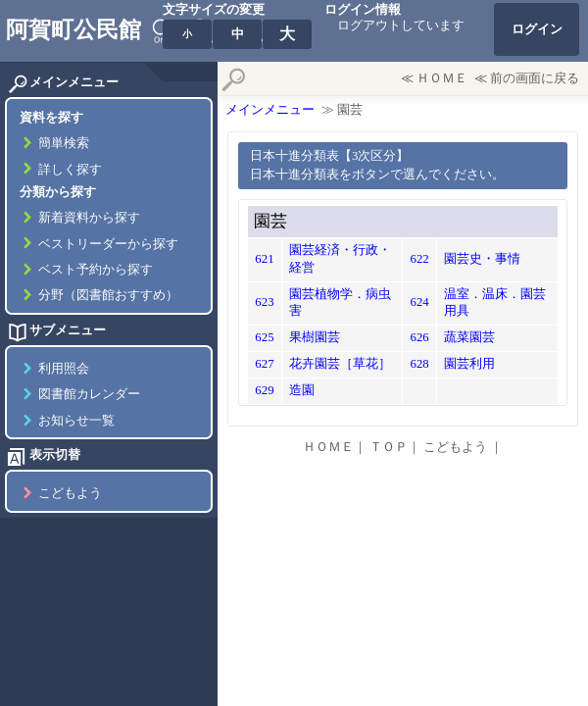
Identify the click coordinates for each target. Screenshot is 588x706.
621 (264, 259)
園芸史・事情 (482, 259)
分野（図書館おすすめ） (108, 295)
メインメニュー (270, 110)
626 (419, 337)
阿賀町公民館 (73, 29)
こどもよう (70, 493)
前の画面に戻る (535, 78)
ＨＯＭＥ (442, 78)
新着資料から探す (89, 218)
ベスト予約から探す (96, 270)
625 (264, 337)
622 (419, 259)
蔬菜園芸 (469, 337)
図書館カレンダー (89, 394)
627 (264, 364)
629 (264, 390)
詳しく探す (70, 170)
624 (419, 302)
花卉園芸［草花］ (340, 364)
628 (419, 364)
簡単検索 (64, 143)
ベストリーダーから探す (108, 244)
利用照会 (64, 369)
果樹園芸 (315, 337)
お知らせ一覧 (76, 421)
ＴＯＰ (389, 447)
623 (264, 302)
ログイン (537, 29)
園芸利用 (469, 364)
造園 (302, 390)
